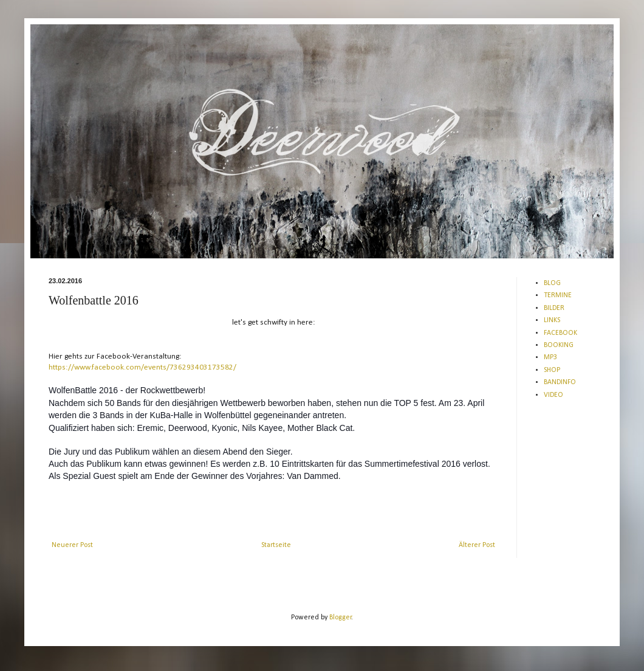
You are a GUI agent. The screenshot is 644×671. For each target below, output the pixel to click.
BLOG (552, 283)
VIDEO (553, 395)
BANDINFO (560, 382)
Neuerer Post (72, 545)
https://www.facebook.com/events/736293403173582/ (142, 367)
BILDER (554, 308)
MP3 (550, 357)
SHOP (552, 370)
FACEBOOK (560, 333)
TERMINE (558, 295)
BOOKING (559, 345)
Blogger (341, 618)
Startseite (276, 545)
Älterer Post (477, 545)
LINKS (552, 320)
